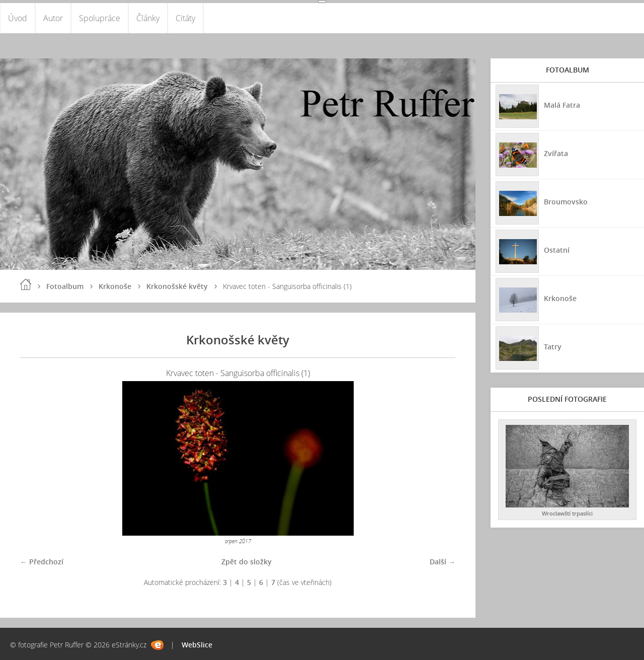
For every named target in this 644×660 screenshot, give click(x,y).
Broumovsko (566, 202)
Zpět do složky (247, 562)
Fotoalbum (65, 286)
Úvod (18, 18)
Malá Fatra (562, 105)
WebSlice (197, 645)
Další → (442, 562)
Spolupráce (100, 18)
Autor (53, 18)
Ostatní (557, 250)
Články (148, 18)
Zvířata (556, 153)
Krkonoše (115, 286)
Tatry (553, 347)
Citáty (185, 18)
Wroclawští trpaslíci (567, 513)
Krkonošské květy (177, 286)
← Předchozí (42, 562)
